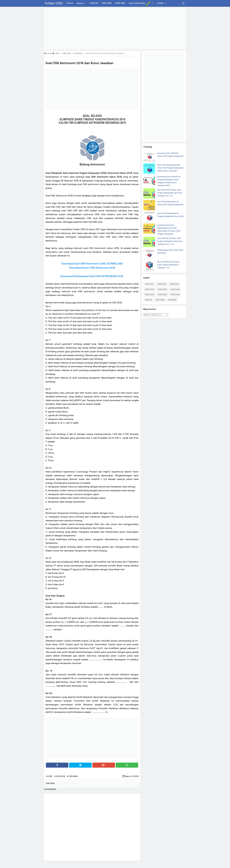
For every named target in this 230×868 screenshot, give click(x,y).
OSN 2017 (149, 284)
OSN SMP (172, 300)
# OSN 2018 (60, 776)
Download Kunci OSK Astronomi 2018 (92, 268)
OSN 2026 (175, 294)
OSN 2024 (149, 294)
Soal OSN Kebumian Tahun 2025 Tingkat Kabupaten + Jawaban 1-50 (168, 265)
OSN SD (148, 300)
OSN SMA (160, 300)
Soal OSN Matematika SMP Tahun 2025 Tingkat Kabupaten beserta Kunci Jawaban (170, 168)
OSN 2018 (162, 284)
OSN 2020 (149, 289)
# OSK (49, 776)
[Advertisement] (115, 29)
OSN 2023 (175, 289)
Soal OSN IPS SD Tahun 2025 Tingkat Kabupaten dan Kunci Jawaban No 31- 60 (170, 241)
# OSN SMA (72, 776)
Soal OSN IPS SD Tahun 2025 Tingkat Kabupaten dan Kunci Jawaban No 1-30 (170, 193)
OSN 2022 (162, 289)
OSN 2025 (162, 294)
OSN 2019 (174, 284)
